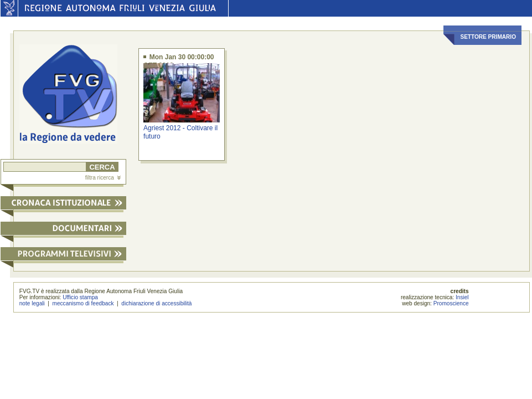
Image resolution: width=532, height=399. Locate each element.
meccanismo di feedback (83, 303)
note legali (32, 303)
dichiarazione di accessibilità (156, 303)
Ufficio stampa (80, 297)
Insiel (462, 297)
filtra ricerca (103, 178)
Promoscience (451, 303)
